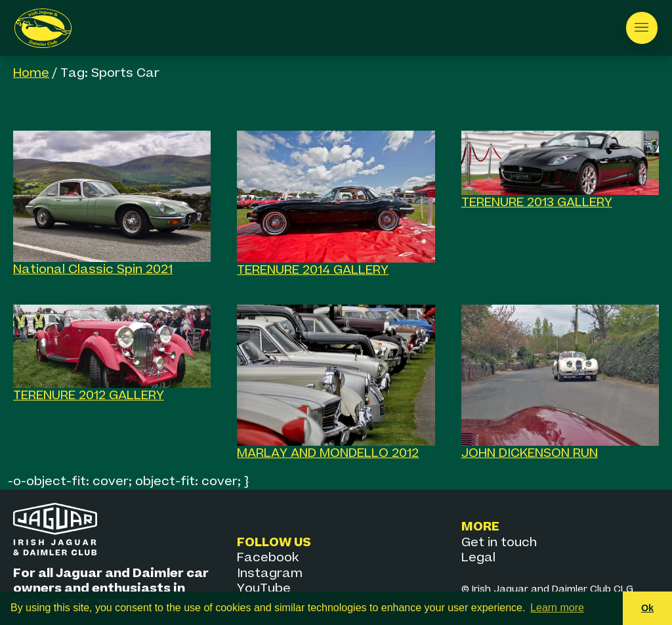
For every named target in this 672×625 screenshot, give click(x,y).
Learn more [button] (557, 608)
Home (31, 73)
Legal (478, 558)
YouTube (264, 589)
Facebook (268, 558)
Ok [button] (647, 608)
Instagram (270, 573)
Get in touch (499, 543)
